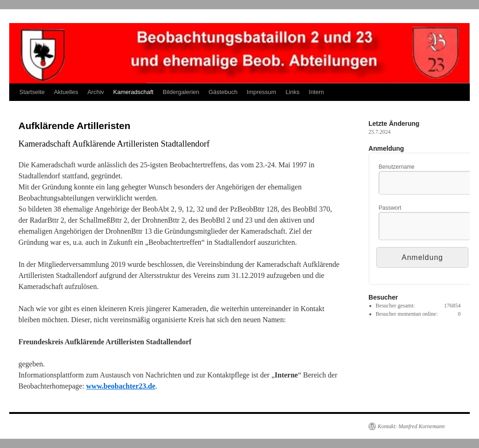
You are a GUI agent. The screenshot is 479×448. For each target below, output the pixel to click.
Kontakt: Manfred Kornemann (411, 426)
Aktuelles (66, 92)
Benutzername (397, 167)
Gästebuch (223, 92)
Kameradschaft (133, 92)
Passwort (390, 208)
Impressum (262, 92)
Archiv (96, 92)
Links (292, 92)
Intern (316, 92)
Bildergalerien (181, 92)
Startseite (32, 92)
